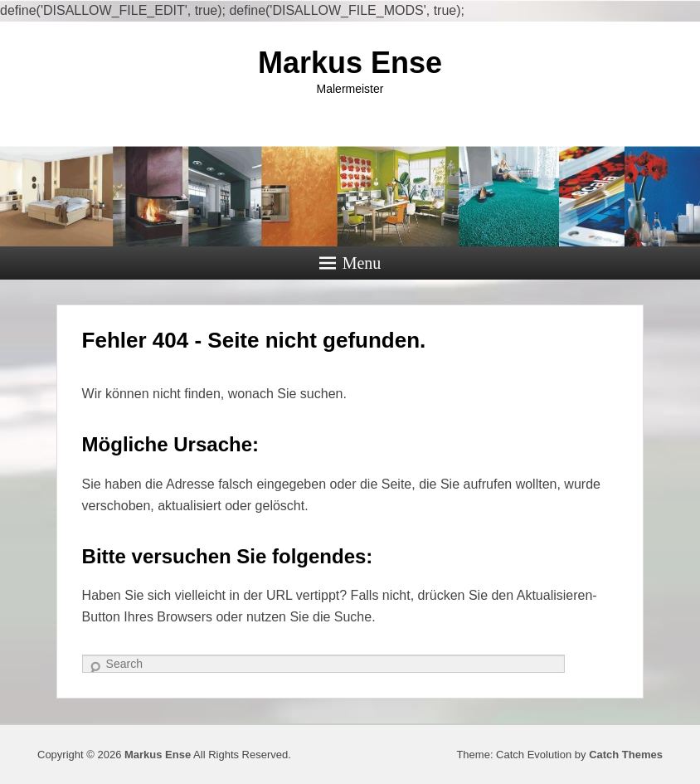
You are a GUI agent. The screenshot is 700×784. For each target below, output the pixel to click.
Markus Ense (350, 63)
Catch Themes (626, 755)
